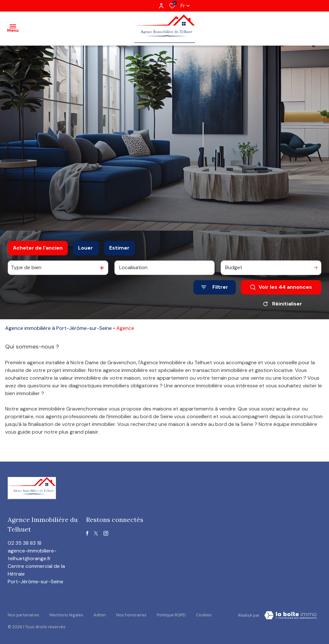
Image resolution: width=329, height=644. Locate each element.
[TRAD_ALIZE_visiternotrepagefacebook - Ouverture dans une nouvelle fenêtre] (87, 533)
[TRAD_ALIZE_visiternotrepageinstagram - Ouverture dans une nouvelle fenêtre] (106, 533)
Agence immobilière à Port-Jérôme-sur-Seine (58, 328)
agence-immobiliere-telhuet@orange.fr (32, 555)
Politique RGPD (171, 614)
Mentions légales (66, 614)
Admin (100, 614)
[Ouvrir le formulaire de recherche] (215, 287)
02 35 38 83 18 (25, 543)
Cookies (204, 614)
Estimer (119, 248)
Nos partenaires (23, 614)
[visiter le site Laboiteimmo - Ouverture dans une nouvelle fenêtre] (290, 615)
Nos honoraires (131, 614)
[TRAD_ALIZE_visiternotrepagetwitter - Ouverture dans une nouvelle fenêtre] (96, 533)
